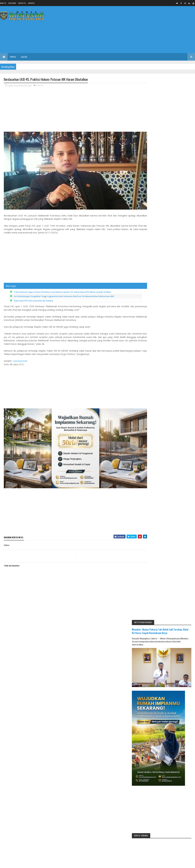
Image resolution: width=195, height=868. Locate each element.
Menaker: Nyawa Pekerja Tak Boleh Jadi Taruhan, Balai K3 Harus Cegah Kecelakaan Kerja (169, 91)
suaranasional (20, 358)
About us (3, 3)
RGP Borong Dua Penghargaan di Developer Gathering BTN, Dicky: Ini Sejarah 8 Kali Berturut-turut (176, 378)
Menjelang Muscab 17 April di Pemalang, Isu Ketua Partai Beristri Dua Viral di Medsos (174, 349)
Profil (13, 57)
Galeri (24, 57)
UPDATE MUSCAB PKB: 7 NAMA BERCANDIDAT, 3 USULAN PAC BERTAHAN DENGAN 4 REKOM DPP (176, 392)
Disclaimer (12, 3)
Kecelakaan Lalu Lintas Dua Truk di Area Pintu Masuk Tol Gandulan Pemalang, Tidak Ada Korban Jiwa (176, 406)
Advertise (31, 3)
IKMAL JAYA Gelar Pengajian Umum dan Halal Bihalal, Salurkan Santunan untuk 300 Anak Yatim (176, 364)
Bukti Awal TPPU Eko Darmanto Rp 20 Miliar (34, 298)
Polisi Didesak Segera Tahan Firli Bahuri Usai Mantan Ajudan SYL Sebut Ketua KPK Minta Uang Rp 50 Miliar (63, 289)
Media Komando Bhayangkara (31, 664)
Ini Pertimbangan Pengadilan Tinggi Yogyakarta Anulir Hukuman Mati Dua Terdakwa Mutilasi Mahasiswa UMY (64, 293)
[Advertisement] (140, 30)
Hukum (40, 85)
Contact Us (22, 3)
